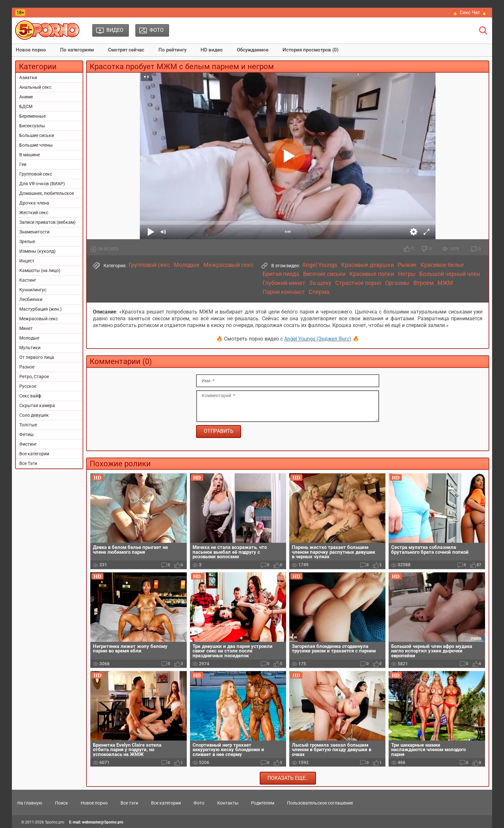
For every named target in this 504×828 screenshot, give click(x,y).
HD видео (212, 50)
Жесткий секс (34, 213)
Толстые (28, 425)
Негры (407, 274)
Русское (28, 386)
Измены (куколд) (37, 251)
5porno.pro (55, 822)
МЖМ (445, 283)
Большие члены (36, 145)
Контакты (228, 803)
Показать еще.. (288, 778)
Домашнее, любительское (47, 193)
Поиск (62, 803)
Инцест (27, 261)
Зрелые (27, 241)
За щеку (320, 283)
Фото (199, 803)
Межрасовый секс (39, 319)
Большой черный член (450, 274)
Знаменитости (34, 232)
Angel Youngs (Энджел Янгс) (318, 339)
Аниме (26, 97)
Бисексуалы (32, 126)
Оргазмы (397, 283)
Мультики (30, 348)
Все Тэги (28, 463)
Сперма (319, 292)
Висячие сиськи (324, 274)
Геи (23, 164)
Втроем (423, 283)
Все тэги (129, 803)
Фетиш (26, 434)
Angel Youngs (320, 265)
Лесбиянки (31, 299)
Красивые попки (372, 274)
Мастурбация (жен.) (40, 309)
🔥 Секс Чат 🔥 (470, 13)
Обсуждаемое (253, 50)
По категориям (77, 50)
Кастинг (28, 280)
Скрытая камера (37, 405)
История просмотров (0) (310, 50)
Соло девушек (34, 415)
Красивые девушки (367, 265)
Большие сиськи (37, 135)
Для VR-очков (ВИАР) (42, 184)
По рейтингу (172, 50)
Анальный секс (35, 87)
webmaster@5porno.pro (103, 822)
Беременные (32, 116)
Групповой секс (36, 174)
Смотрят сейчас (126, 50)
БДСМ (26, 106)
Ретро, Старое (34, 377)
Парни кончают (284, 292)
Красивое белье (442, 265)
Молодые (29, 338)
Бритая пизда (281, 274)
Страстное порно (358, 283)
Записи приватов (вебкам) (47, 222)
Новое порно (31, 50)
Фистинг (28, 444)
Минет (26, 328)
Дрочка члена (34, 203)
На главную (30, 803)
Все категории (34, 454)
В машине (30, 155)
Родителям (263, 803)
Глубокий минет (284, 283)
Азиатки (28, 77)
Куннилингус (33, 290)
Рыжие (407, 265)
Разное (27, 367)
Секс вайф (30, 396)
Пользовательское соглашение (320, 803)
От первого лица (37, 357)
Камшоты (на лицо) (40, 270)
